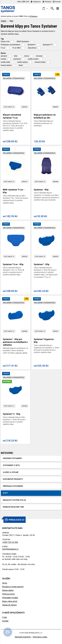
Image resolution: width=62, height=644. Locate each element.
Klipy (5, 493)
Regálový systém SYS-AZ (14, 500)
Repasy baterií (8, 590)
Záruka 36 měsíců (9, 605)
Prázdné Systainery (12, 458)
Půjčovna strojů (8, 594)
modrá (3, 59)
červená (39, 56)
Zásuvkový (32, 48)
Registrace (36, 2)
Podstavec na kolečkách (10, 45)
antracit (4, 56)
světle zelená (22, 62)
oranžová (17, 59)
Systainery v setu (11, 465)
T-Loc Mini (17, 48)
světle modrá (33, 59)
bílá (16, 56)
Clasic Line (5, 42)
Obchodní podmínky (23, 637)
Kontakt (57, 2)
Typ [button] (2, 39)
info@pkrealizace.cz (10, 549)
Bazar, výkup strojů (10, 601)
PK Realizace (33, 16)
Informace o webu (40, 637)
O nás (4, 617)
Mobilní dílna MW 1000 (13, 507)
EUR (28, 2)
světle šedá (5, 62)
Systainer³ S (48, 45)
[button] (45, 9)
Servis (5, 583)
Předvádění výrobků (10, 598)
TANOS (3, 21)
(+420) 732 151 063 (10, 542)
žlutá (21, 65)
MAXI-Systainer (23, 42)
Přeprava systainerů (13, 486)
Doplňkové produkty (13, 479)
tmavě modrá (40, 62)
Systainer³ (31, 45)
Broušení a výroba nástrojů (13, 587)
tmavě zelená (6, 65)
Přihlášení (47, 2)
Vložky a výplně (11, 472)
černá (27, 56)
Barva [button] (3, 53)
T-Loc (3, 48)
